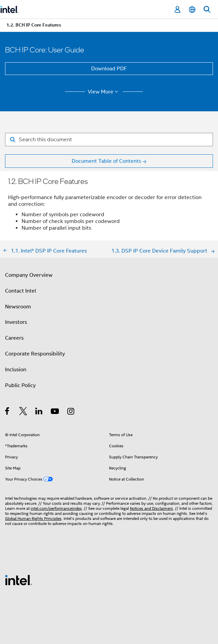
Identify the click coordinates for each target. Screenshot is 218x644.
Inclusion (16, 370)
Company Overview (29, 275)
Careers (14, 338)
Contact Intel (21, 291)
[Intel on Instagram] (71, 412)
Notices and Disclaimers (151, 508)
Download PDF (109, 69)
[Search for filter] (109, 140)
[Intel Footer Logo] (19, 580)
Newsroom (18, 307)
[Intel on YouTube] (55, 412)
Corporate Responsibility (35, 354)
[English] (192, 10)
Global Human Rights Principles (33, 518)
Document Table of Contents (106, 161)
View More (104, 92)
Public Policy (20, 385)
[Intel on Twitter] (23, 412)
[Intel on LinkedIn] (39, 412)
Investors (16, 322)
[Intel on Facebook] (8, 412)
